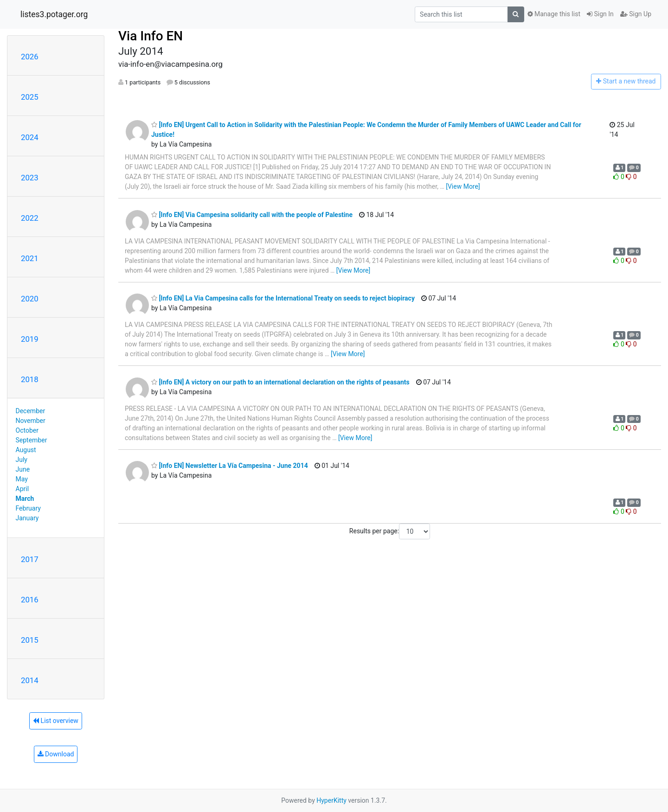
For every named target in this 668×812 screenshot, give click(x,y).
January (27, 518)
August (26, 450)
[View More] (463, 186)
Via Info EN (151, 36)
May (22, 479)
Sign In (600, 14)
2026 (30, 57)
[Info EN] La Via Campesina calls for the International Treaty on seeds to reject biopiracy (283, 298)
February (28, 508)
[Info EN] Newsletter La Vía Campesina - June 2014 (230, 466)
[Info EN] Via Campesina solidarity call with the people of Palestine (252, 215)
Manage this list (554, 14)
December (31, 411)
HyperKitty (331, 800)
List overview (56, 721)
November (31, 421)
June (23, 469)
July (22, 460)
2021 (30, 258)
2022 (30, 218)
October (27, 430)
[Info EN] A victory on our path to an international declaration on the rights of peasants (280, 382)
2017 (30, 559)
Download (56, 754)
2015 (30, 640)
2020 (30, 299)
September (32, 440)
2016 (30, 600)
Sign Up (636, 14)
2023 (30, 178)
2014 (30, 680)
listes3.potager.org (54, 14)
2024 (30, 137)
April (22, 489)
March (25, 499)
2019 (30, 339)
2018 (30, 379)
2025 (30, 97)
